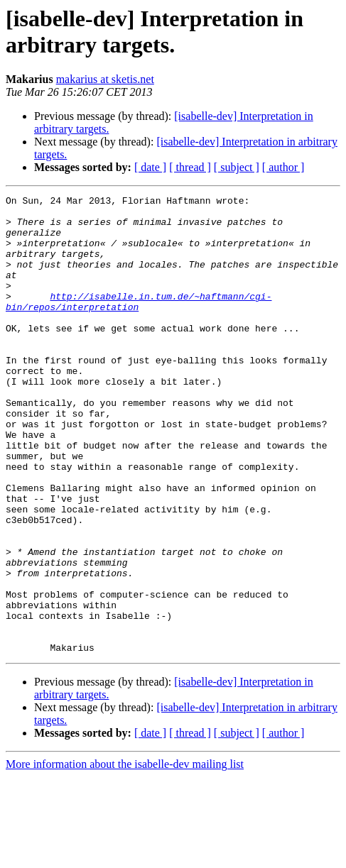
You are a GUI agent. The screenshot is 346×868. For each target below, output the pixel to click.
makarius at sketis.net (105, 79)
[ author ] (283, 167)
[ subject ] (237, 167)
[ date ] (150, 167)
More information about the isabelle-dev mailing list (125, 856)
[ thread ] (190, 167)
